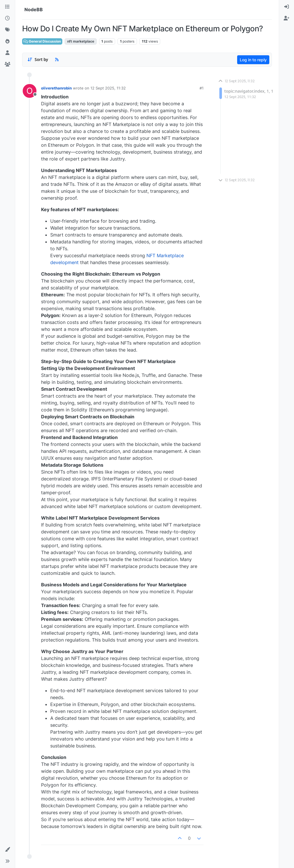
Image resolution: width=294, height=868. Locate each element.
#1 (202, 88)
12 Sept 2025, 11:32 (108, 88)
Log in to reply (253, 60)
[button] (7, 850)
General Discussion (42, 41)
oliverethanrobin (56, 88)
